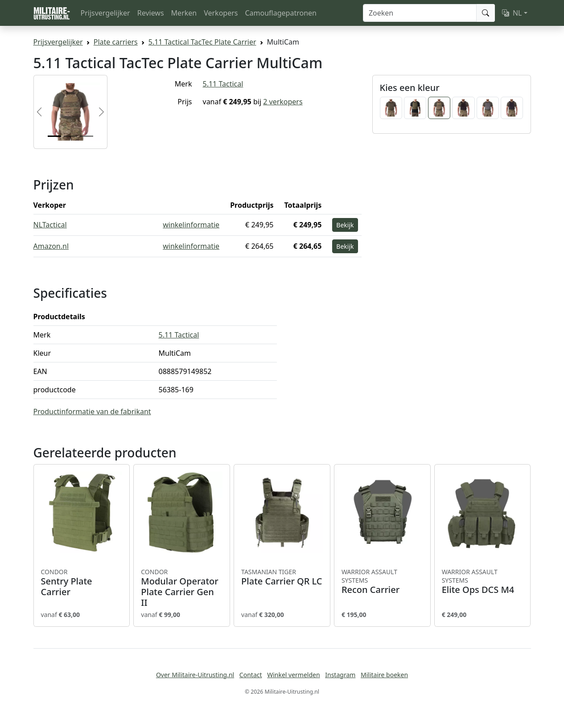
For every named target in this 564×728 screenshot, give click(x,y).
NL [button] (512, 13)
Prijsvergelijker (105, 13)
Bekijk (345, 225)
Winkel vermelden (293, 675)
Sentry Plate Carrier (82, 583)
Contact (251, 675)
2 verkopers (283, 102)
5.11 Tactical (223, 84)
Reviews (151, 13)
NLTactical (50, 225)
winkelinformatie (191, 225)
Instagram (340, 675)
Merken (184, 13)
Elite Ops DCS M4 (483, 582)
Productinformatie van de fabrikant (92, 411)
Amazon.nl (51, 246)
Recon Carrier (382, 582)
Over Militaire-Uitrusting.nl (195, 675)
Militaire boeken (384, 675)
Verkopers (221, 13)
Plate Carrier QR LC (282, 577)
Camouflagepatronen (280, 13)
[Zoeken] (420, 13)
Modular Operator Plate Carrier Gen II (182, 588)
